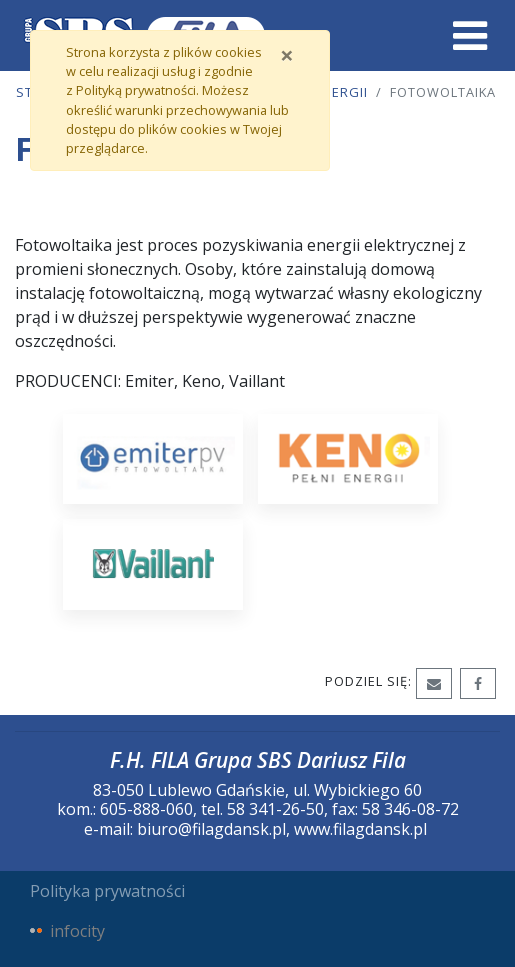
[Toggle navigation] (470, 36)
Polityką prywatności (136, 90)
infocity (77, 931)
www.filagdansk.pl (360, 829)
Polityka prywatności (107, 891)
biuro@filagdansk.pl (211, 829)
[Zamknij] (287, 55)
